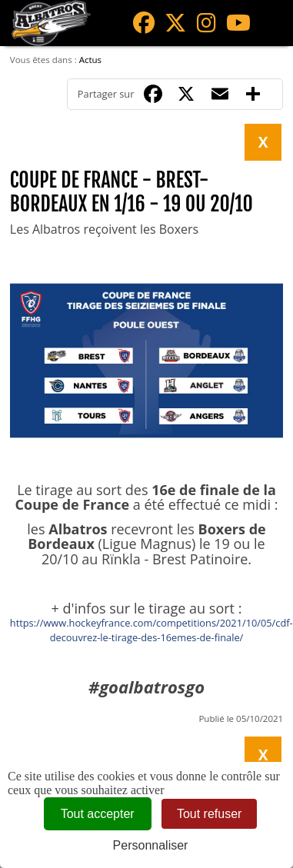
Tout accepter (98, 814)
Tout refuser (209, 814)
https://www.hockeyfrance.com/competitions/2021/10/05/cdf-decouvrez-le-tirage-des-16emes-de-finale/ (151, 630)
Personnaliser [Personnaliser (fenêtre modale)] (151, 845)
